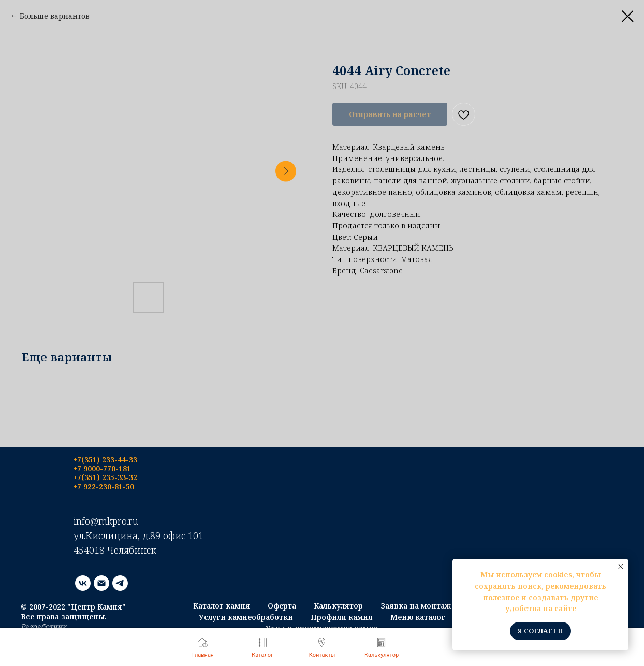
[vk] (83, 583)
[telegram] (120, 583)
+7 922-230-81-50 (104, 487)
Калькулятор (338, 606)
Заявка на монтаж (416, 606)
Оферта (282, 606)
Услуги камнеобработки (246, 617)
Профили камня (342, 617)
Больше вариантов (55, 16)
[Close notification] (621, 567)
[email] (101, 583)
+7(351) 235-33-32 (105, 477)
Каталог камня (222, 606)
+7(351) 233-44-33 (105, 460)
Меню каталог (418, 617)
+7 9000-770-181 (102, 468)
